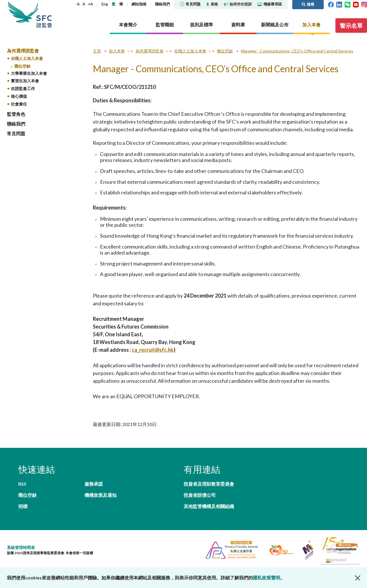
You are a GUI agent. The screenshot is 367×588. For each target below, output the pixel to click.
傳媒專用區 (270, 4)
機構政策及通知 (101, 495)
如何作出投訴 (238, 4)
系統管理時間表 (21, 547)
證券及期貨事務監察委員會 (44, 14)
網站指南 (139, 4)
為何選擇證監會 (23, 51)
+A (90, 4)
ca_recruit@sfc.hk (153, 350)
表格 (212, 4)
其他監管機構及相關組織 (209, 506)
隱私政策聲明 (266, 578)
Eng (105, 4)
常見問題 (190, 4)
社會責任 (19, 104)
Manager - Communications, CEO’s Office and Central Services (297, 51)
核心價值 (19, 96)
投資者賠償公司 (200, 495)
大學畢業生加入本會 (29, 73)
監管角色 (16, 114)
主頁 (97, 51)
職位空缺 (22, 66)
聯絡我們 (162, 4)
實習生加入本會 (25, 81)
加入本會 (117, 51)
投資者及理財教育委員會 (209, 484)
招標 (23, 506)
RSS (22, 484)
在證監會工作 (23, 88)
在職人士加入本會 (27, 58)
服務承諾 (94, 484)
